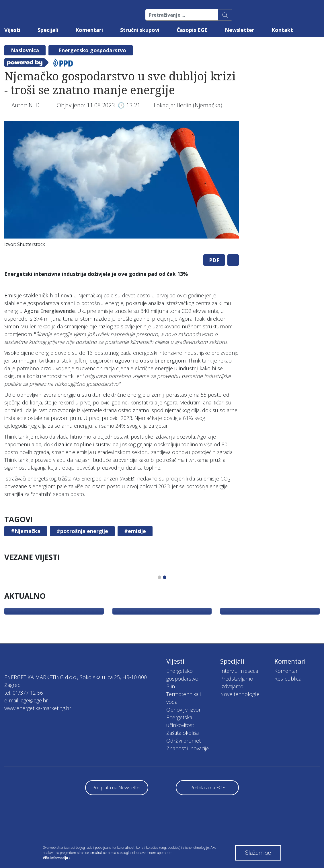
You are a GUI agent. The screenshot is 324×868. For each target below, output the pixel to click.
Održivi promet (184, 741)
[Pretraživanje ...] (182, 15)
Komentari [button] (89, 30)
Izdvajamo (232, 686)
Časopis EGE (192, 30)
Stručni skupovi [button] (140, 30)
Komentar (286, 671)
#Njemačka (26, 531)
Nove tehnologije (240, 694)
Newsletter (240, 30)
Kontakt (282, 30)
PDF (214, 260)
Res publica (288, 679)
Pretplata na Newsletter (117, 788)
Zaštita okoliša (183, 733)
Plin (171, 686)
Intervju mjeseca (239, 671)
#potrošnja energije (82, 531)
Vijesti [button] (12, 30)
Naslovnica (25, 50)
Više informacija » (57, 858)
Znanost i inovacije (188, 748)
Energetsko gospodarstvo (92, 50)
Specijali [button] (48, 30)
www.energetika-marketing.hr (38, 708)
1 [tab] (159, 577)
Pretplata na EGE (207, 788)
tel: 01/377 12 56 (24, 693)
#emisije (135, 531)
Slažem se (258, 853)
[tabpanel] (122, 186)
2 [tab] (165, 577)
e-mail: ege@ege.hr (26, 700)
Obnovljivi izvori (184, 710)
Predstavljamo (237, 679)
